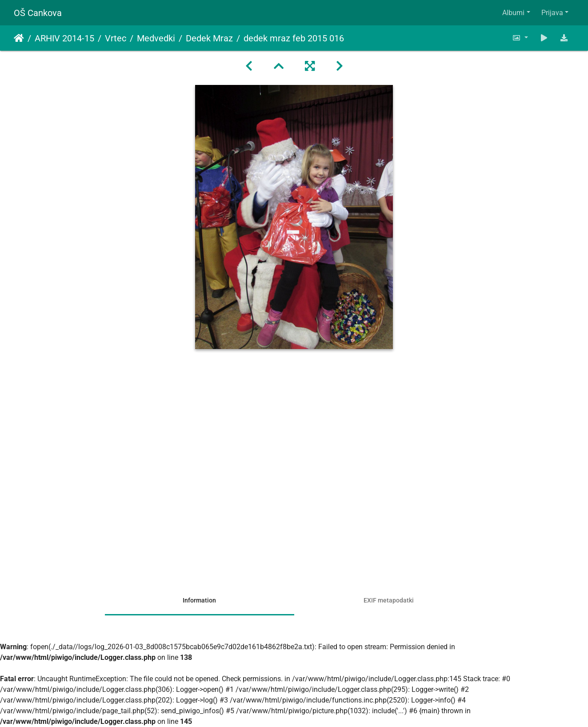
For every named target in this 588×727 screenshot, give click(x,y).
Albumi (513, 13)
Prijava (552, 13)
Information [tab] (199, 600)
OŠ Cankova (38, 13)
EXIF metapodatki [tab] (389, 600)
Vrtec (116, 38)
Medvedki (156, 38)
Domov (19, 38)
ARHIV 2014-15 (64, 38)
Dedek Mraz (209, 38)
